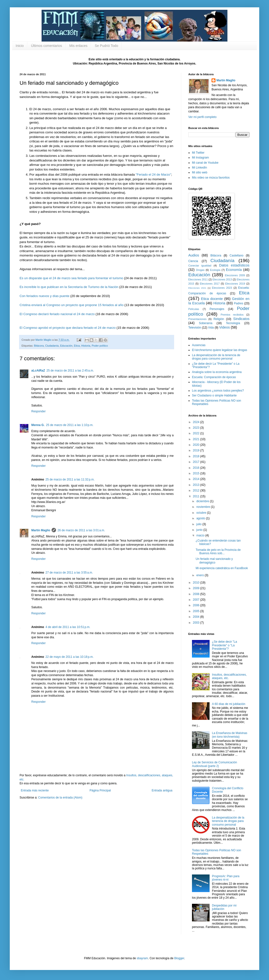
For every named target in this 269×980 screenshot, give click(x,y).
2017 (197, 462)
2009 (197, 588)
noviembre (204, 507)
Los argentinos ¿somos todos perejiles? (218, 391)
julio (199, 524)
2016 (197, 468)
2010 (197, 583)
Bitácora (39, 346)
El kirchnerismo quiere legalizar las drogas (219, 350)
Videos (224, 327)
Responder (39, 411)
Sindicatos (241, 319)
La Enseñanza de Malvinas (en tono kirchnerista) (230, 735)
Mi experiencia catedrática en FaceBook (222, 568)
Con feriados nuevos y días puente (45, 296)
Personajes (217, 309)
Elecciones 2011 (198, 279)
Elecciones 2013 (222, 279)
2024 (197, 422)
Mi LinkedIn (199, 168)
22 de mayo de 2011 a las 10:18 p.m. (69, 657)
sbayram (142, 958)
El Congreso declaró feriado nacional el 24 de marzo (57, 314)
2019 (197, 450)
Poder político (100, 346)
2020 (197, 445)
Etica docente (212, 299)
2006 (197, 605)
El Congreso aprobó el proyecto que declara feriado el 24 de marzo (68, 328)
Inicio (20, 46)
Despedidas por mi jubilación (224, 907)
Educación (66, 346)
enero (201, 575)
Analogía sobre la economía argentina (217, 372)
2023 (197, 428)
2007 (197, 600)
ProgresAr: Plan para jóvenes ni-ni (226, 878)
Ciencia (193, 261)
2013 (197, 485)
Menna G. (38, 425)
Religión (219, 319)
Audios (194, 255)
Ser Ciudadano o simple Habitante (214, 395)
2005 (197, 611)
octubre (202, 513)
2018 (197, 456)
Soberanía (206, 323)
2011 (197, 496)
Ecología (215, 270)
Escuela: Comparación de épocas (214, 377)
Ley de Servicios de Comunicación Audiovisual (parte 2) (214, 764)
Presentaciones (197, 319)
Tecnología (233, 323)
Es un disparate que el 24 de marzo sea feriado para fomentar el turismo (71, 278)
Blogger (179, 958)
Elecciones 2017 (210, 284)
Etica (77, 346)
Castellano (237, 256)
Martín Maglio (41, 530)
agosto (201, 518)
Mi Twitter (198, 153)
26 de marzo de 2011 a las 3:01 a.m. (81, 530)
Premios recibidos (232, 315)
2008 (197, 594)
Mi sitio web (200, 172)
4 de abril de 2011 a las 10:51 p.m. (68, 627)
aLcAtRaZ (38, 371)
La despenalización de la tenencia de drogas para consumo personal (216, 357)
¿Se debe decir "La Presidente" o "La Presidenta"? (224, 645)
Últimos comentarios (47, 46)
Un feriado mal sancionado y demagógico (214, 561)
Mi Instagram (200, 158)
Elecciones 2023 (222, 288)
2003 (197, 623)
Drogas (200, 270)
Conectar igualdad (200, 266)
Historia (86, 346)
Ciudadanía (52, 346)
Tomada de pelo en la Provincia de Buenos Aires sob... (218, 552)
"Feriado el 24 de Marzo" (153, 175)
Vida (211, 328)
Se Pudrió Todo (106, 46)
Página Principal (100, 790)
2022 (197, 433)
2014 (197, 479)
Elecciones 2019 (235, 284)
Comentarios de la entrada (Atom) (60, 798)
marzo (201, 535)
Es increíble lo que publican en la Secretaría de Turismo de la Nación (69, 287)
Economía (234, 270)
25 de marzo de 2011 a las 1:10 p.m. (70, 425)
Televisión (195, 328)
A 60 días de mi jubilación (229, 704)
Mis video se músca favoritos (211, 178)
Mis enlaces (78, 46)
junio (200, 530)
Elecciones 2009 (235, 275)
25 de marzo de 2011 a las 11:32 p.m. (70, 479)
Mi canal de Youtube (205, 163)
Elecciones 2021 (197, 288)
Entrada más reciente (35, 790)
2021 (197, 439)
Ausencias (199, 345)
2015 (197, 473)
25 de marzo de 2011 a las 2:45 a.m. (70, 371)
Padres (239, 303)
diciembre (203, 501)
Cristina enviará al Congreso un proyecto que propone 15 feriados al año (72, 305)
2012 (197, 490)
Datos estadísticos (234, 265)
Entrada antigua (162, 790)
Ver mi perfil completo (202, 117)
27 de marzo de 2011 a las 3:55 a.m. (69, 573)
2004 (197, 617)
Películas (194, 309)
